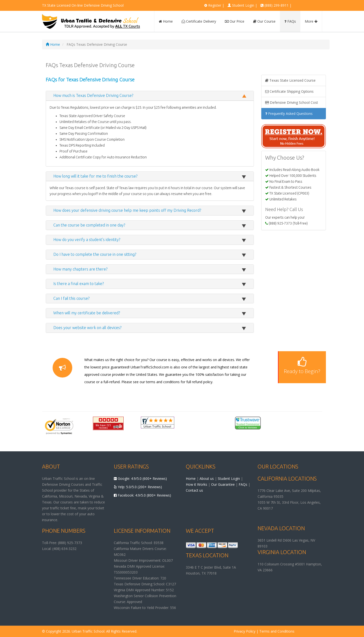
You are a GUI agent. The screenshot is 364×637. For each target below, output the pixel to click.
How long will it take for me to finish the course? (95, 176)
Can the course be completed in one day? (89, 225)
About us (207, 478)
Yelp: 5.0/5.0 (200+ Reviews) (138, 487)
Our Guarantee (223, 484)
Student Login (243, 5)
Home (166, 21)
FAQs (290, 21)
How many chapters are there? (80, 269)
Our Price (235, 21)
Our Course (264, 21)
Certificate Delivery (199, 21)
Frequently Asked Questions (289, 114)
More (311, 21)
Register (215, 5)
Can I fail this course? (71, 298)
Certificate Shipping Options (289, 91)
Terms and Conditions (277, 631)
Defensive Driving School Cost (292, 102)
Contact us (194, 490)
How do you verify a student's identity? (87, 240)
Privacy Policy (245, 631)
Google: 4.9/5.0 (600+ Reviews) (140, 478)
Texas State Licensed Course (290, 80)
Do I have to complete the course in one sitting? (95, 254)
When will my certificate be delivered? (87, 313)
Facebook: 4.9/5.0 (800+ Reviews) (142, 495)
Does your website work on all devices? (87, 328)
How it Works (197, 484)
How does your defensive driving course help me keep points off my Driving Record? (127, 210)
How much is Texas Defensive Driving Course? (93, 95)
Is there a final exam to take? (79, 284)
